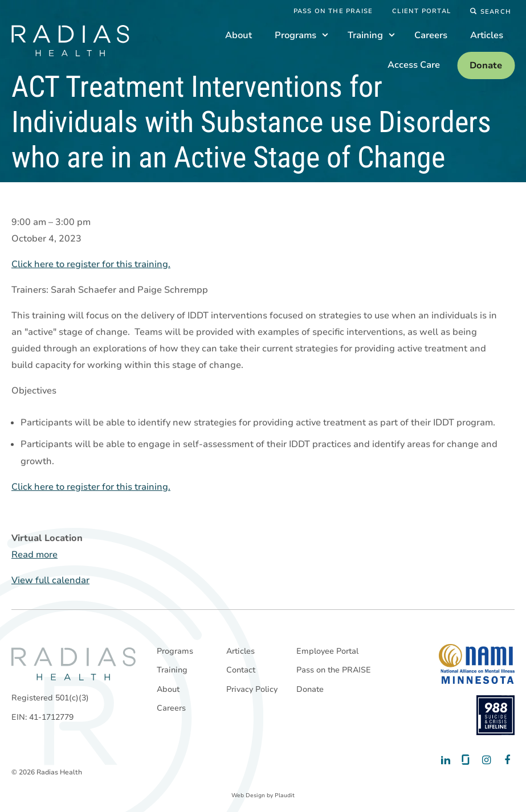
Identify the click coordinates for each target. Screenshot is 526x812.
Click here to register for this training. (91, 265)
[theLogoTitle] (70, 41)
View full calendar (50, 581)
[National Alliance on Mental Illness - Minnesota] (477, 664)
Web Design (248, 795)
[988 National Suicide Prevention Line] (496, 715)
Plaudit (285, 795)
